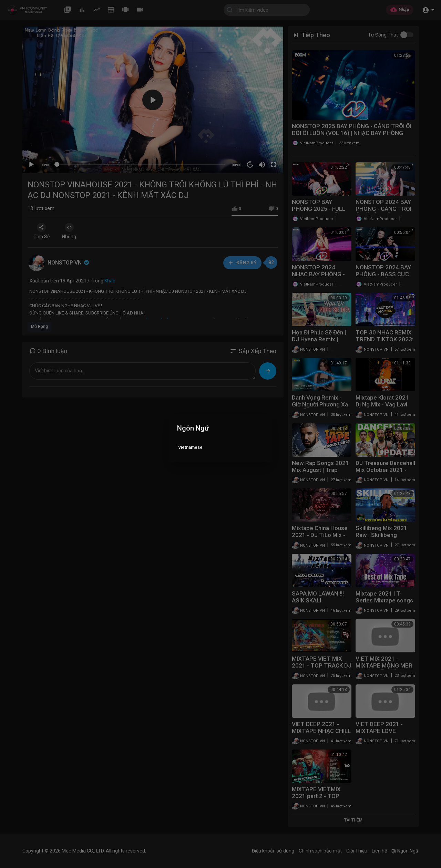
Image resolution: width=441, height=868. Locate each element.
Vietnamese (190, 447)
